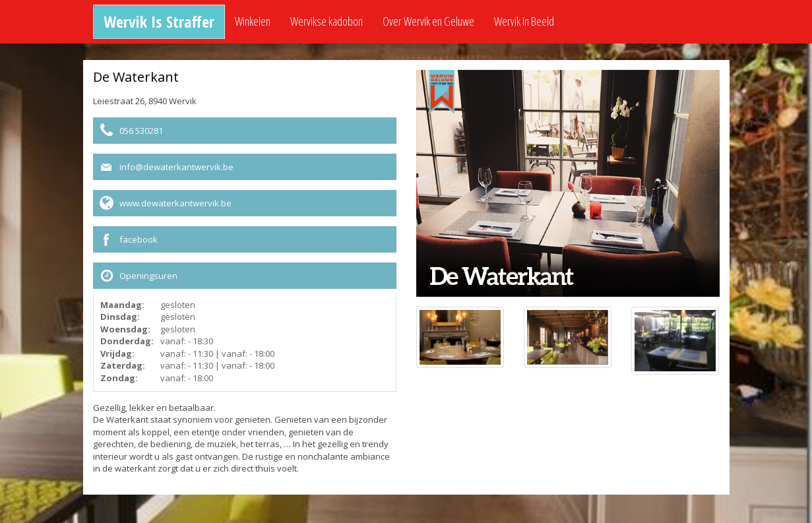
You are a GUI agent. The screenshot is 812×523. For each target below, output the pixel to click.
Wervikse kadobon (327, 21)
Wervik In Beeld (524, 21)
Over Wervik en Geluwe (428, 21)
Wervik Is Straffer (159, 21)
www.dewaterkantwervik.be (175, 203)
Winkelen (253, 21)
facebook (139, 239)
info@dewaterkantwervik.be (176, 167)
